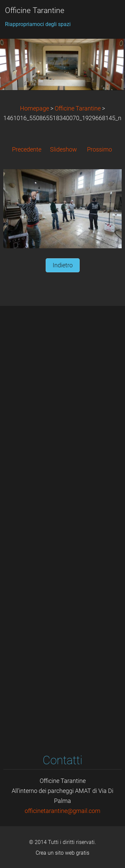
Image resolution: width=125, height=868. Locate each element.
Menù (107, 15)
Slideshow (63, 150)
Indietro (63, 265)
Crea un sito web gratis (62, 853)
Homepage (34, 108)
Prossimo (99, 150)
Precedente (27, 150)
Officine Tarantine (78, 108)
